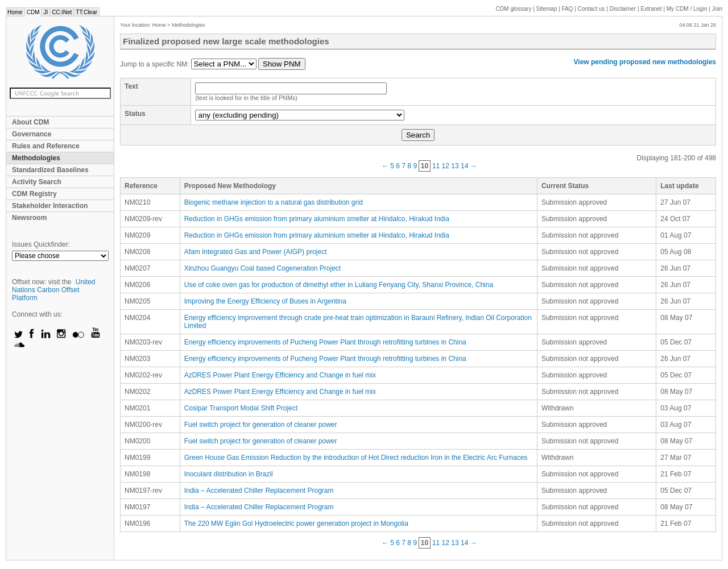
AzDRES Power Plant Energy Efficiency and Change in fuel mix (280, 375)
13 (455, 166)
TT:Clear (86, 12)
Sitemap (547, 9)
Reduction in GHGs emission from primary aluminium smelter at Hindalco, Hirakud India (317, 219)
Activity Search (37, 182)
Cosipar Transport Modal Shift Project (241, 408)
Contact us (591, 9)
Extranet (651, 9)
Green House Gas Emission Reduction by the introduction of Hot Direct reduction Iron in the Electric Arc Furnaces (356, 458)
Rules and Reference (46, 146)
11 (436, 166)
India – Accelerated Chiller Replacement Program (259, 491)
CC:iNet (62, 12)
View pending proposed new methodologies (645, 62)
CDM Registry (34, 194)
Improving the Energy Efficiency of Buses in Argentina (265, 301)
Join (717, 9)
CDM (33, 12)
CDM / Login (688, 9)
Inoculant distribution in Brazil (229, 474)
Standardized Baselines (50, 170)
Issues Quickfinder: (41, 244)
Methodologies (36, 158)
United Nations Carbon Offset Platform (54, 290)
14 (464, 166)
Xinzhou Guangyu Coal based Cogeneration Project (263, 268)
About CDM (30, 122)
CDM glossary (514, 9)
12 (446, 166)
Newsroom (29, 218)
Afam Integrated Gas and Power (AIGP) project (256, 252)
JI (45, 12)
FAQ (567, 9)
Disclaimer (623, 9)
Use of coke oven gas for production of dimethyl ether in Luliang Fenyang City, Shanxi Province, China (339, 285)
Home (15, 12)
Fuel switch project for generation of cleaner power (261, 425)
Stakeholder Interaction (50, 206)
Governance (32, 134)
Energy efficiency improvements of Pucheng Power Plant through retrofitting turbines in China (325, 342)
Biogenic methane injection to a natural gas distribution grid (274, 202)
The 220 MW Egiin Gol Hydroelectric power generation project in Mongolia (296, 524)
